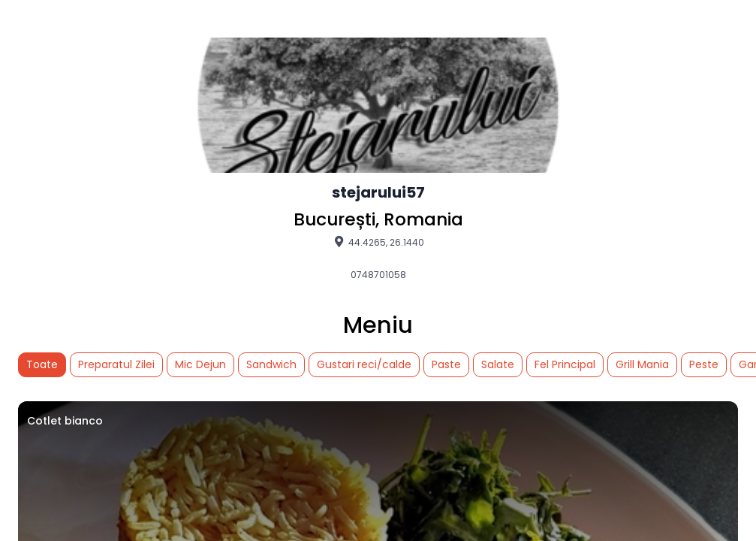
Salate (498, 364)
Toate (42, 364)
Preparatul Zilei (116, 364)
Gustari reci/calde (364, 364)
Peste (704, 364)
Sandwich (271, 364)
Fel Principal (565, 364)
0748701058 (378, 275)
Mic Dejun (200, 364)
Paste (446, 364)
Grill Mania (642, 364)
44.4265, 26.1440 (378, 242)
